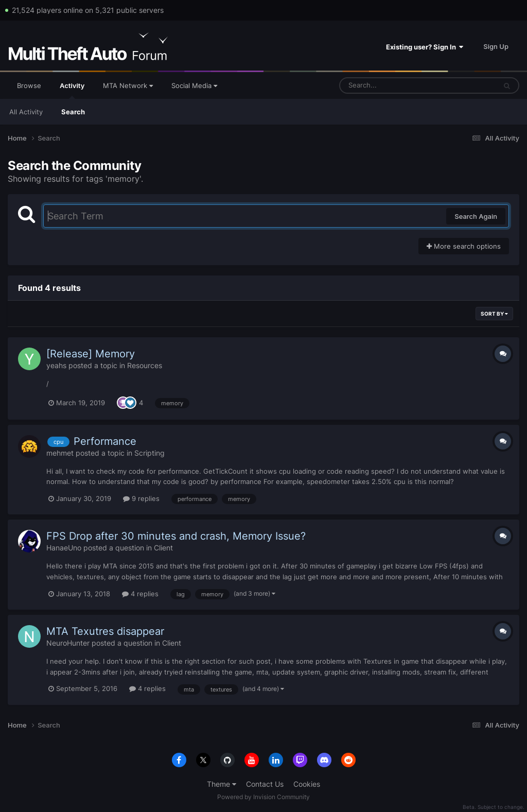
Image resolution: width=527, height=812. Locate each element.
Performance (105, 441)
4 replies (140, 594)
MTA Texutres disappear (105, 631)
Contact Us (265, 784)
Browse (29, 85)
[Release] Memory (91, 354)
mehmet (60, 453)
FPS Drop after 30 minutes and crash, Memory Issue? (176, 536)
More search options (464, 246)
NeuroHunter (68, 643)
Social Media (194, 85)
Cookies (307, 784)
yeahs (56, 365)
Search (73, 112)
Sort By (494, 314)
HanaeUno (64, 548)
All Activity (26, 112)
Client (163, 548)
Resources (145, 365)
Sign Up (496, 46)
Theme (222, 784)
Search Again (476, 216)
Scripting (150, 453)
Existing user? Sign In (425, 47)
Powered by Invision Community (263, 797)
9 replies (141, 498)
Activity (72, 90)
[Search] (391, 85)
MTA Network (128, 85)
